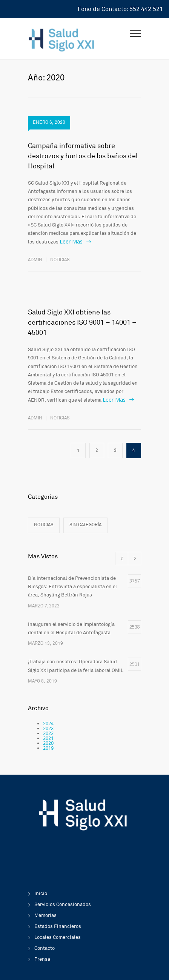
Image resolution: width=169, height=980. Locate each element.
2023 (48, 729)
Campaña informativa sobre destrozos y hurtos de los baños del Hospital (83, 156)
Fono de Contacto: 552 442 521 (120, 9)
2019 (48, 748)
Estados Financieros (58, 926)
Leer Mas (71, 241)
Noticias (60, 260)
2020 (48, 743)
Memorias (45, 915)
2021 (48, 738)
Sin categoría (85, 525)
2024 (48, 724)
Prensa (42, 959)
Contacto (45, 948)
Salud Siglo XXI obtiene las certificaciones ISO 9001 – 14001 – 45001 (82, 322)
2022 (48, 733)
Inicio (41, 894)
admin (35, 260)
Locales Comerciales (58, 937)
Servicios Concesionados (63, 904)
